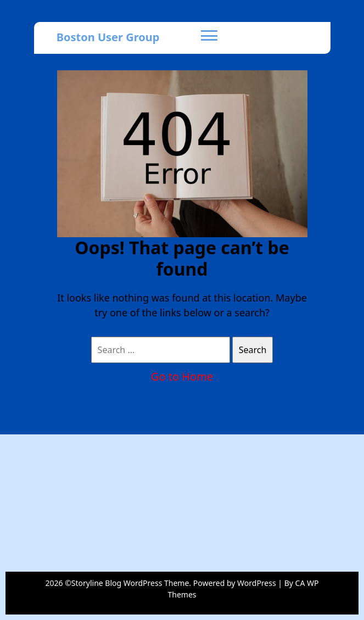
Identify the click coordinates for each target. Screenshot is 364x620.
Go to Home (182, 376)
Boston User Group (108, 37)
